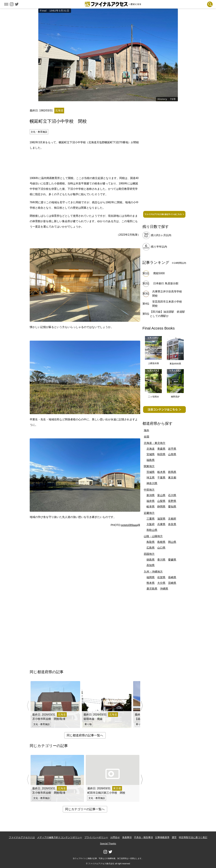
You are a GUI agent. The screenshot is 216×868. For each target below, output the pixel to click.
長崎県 (172, 577)
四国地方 (149, 554)
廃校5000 (159, 273)
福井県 (151, 501)
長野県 (172, 501)
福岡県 (151, 577)
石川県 (172, 495)
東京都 (172, 478)
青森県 (161, 449)
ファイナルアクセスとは (22, 837)
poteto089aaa (129, 525)
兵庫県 (161, 524)
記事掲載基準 (162, 837)
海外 (146, 430)
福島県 (151, 460)
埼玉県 (151, 478)
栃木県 (161, 472)
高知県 (151, 565)
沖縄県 (164, 589)
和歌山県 (152, 530)
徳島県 (151, 560)
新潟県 (151, 495)
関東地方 (149, 466)
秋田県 (161, 454)
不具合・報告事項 (143, 837)
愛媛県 (172, 560)
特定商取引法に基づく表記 (193, 837)
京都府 (172, 519)
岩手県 (172, 449)
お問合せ (115, 837)
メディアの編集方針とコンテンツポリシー (60, 837)
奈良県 (172, 524)
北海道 (151, 449)
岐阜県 (151, 507)
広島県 (151, 548)
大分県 (161, 583)
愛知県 (172, 507)
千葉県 (161, 478)
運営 (174, 837)
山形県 (172, 454)
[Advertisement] (85, 162)
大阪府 (151, 524)
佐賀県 (161, 577)
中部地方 (149, 490)
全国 (146, 437)
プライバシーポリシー (96, 837)
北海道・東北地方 (155, 443)
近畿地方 (149, 513)
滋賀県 (161, 519)
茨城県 (151, 472)
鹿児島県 (152, 589)
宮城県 (151, 454)
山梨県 (161, 501)
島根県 (161, 542)
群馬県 (172, 472)
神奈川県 (152, 483)
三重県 (151, 519)
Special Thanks (108, 844)
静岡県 (161, 507)
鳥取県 (151, 542)
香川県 (161, 560)
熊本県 (151, 583)
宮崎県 (172, 583)
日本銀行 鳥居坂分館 (166, 283)
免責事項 (127, 837)
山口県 (161, 548)
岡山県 (172, 542)
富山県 (161, 495)
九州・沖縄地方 (153, 572)
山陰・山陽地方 (153, 536)
